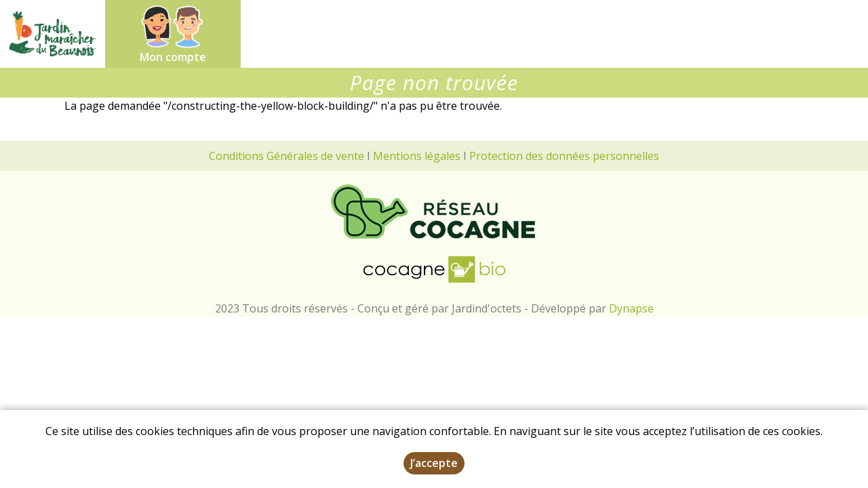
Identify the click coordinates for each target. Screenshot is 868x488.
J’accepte (434, 464)
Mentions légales (417, 156)
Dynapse (631, 308)
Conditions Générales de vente (287, 156)
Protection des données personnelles (564, 156)
